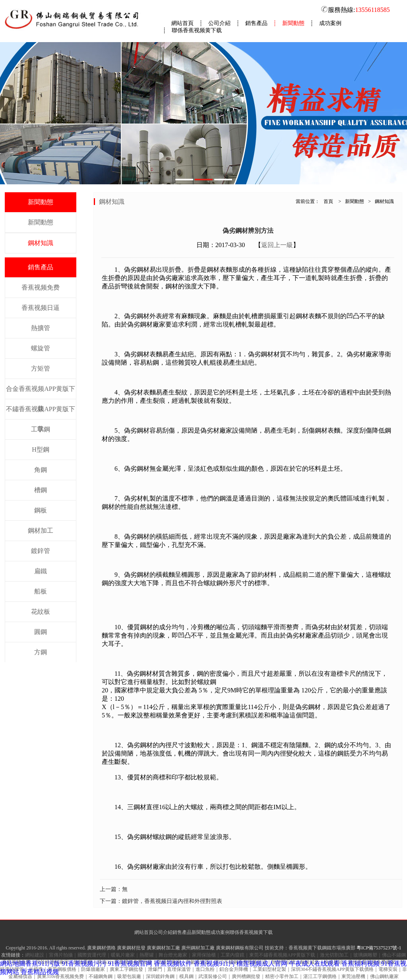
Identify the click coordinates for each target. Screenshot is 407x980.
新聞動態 (293, 23)
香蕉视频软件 (173, 964)
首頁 (328, 201)
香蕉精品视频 (40, 972)
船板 (41, 591)
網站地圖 (13, 964)
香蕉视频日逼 (41, 308)
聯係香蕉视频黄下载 (197, 30)
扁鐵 (41, 571)
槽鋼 (41, 490)
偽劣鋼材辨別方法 (248, 231)
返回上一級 (277, 245)
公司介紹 (219, 23)
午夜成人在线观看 (314, 964)
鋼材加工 (41, 531)
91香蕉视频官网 (130, 964)
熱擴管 (41, 328)
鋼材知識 (41, 243)
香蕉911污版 (43, 964)
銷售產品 (256, 23)
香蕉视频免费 (41, 287)
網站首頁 (182, 23)
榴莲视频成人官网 (262, 964)
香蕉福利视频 (360, 964)
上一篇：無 (114, 889)
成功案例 (330, 23)
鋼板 (41, 510)
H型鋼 (41, 449)
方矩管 (41, 368)
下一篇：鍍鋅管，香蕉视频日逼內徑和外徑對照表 (161, 901)
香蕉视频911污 (214, 964)
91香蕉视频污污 (84, 964)
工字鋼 (41, 429)
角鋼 (41, 470)
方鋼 (41, 652)
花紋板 (41, 612)
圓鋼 (41, 632)
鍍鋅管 (41, 551)
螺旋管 (41, 348)
